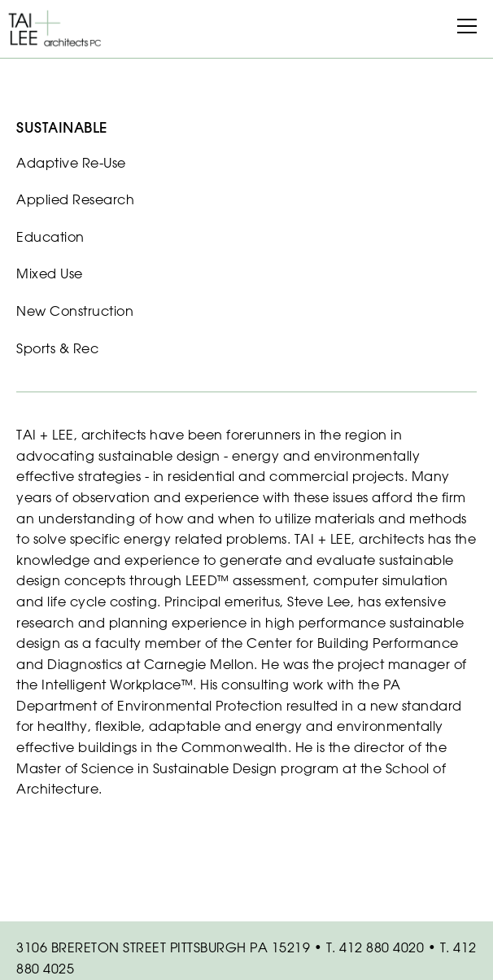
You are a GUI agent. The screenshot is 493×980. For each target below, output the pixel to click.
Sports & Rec (57, 348)
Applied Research (75, 199)
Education (50, 237)
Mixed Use (50, 273)
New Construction (75, 311)
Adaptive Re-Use (71, 163)
